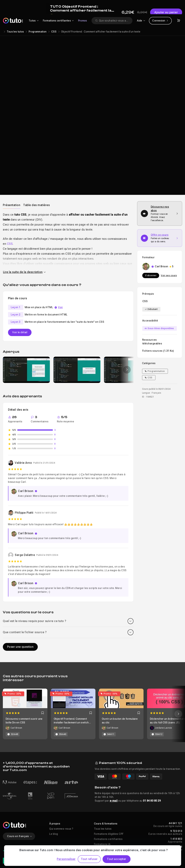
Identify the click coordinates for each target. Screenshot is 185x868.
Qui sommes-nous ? (61, 770)
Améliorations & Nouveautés (66, 831)
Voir (60, 249)
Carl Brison (139, 57)
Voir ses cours (169, 217)
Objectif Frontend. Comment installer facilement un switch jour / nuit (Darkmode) (71, 664)
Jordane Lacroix (163, 670)
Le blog (54, 776)
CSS (54, 32)
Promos (83, 21)
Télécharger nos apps (107, 821)
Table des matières (36, 147)
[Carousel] (93, 656)
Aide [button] (97, 806)
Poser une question (20, 589)
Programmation (38, 32)
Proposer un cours (61, 826)
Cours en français (20, 778)
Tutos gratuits (103, 791)
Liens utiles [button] (56, 806)
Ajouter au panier (160, 75)
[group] (26, 312)
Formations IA (102, 786)
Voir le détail (20, 274)
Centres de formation (62, 821)
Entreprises (56, 811)
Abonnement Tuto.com (63, 816)
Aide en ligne (102, 811)
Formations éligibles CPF (109, 776)
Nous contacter (103, 816)
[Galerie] (68, 312)
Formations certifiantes (108, 781)
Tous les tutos (15, 32)
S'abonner (151, 217)
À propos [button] (55, 765)
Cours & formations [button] (106, 765)
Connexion (160, 21)
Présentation (12, 147)
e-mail (114, 742)
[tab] (12, 147)
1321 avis (18, 811)
